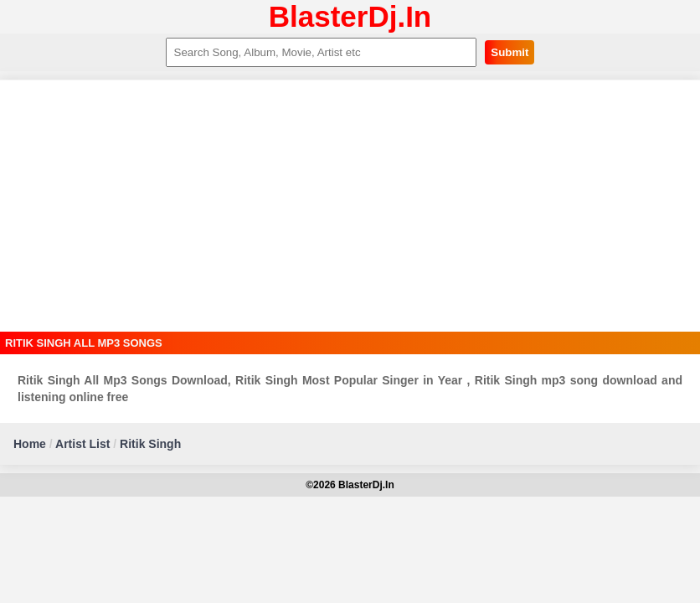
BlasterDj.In (350, 16)
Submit (510, 52)
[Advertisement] (350, 206)
